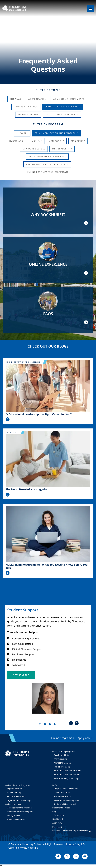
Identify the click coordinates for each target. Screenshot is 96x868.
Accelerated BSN (62, 755)
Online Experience (13, 804)
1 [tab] (41, 725)
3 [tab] (50, 725)
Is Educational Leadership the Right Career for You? (39, 414)
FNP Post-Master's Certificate (47, 156)
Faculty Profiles (14, 816)
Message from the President (19, 808)
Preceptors (57, 827)
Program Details (28, 115)
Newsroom (59, 815)
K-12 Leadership (14, 792)
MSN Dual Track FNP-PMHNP (67, 775)
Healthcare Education (16, 796)
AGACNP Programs (63, 763)
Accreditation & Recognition (66, 800)
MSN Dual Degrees (34, 149)
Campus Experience (26, 107)
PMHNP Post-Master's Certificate (48, 172)
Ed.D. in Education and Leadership (56, 133)
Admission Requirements (69, 99)
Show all (22, 133)
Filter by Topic (48, 90)
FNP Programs (60, 759)
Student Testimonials (16, 819)
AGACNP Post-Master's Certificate (47, 164)
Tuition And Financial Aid (62, 115)
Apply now (84, 738)
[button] (21, 675)
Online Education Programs (17, 785)
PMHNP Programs (62, 767)
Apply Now (57, 823)
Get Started (58, 819)
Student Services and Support (20, 812)
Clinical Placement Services (63, 107)
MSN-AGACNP (56, 141)
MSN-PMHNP (78, 141)
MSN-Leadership (62, 149)
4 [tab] (55, 725)
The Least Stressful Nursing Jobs (26, 489)
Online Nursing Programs (64, 752)
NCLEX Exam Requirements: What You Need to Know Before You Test (47, 566)
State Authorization (63, 796)
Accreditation (37, 99)
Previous (71, 723)
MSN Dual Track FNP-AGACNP (67, 771)
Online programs (62, 738)
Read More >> (8, 419)
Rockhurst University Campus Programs (70, 831)
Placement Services (61, 808)
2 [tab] (46, 725)
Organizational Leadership (19, 800)
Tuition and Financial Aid (65, 804)
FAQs (55, 785)
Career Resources (62, 792)
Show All (16, 99)
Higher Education (14, 789)
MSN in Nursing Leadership (66, 779)
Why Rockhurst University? (66, 789)
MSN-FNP (37, 141)
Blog (54, 812)
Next (77, 723)
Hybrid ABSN (17, 141)
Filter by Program (48, 124)
